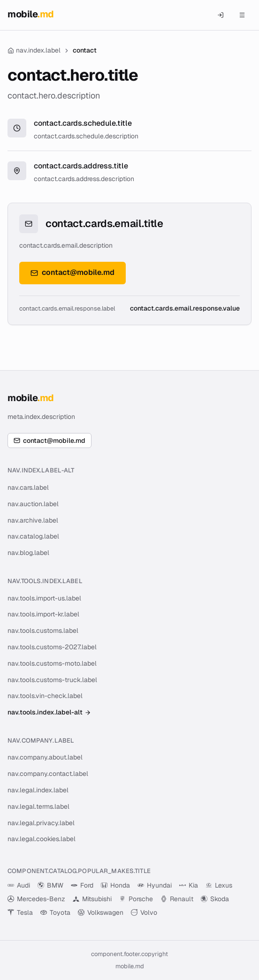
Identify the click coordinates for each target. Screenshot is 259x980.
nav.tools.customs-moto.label (52, 663)
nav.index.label (34, 50)
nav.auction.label (33, 504)
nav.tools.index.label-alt (49, 712)
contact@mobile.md (72, 272)
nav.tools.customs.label (43, 631)
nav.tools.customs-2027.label (52, 647)
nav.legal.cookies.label (42, 839)
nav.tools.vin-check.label (45, 696)
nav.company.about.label (45, 757)
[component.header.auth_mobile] (221, 15)
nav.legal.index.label (38, 790)
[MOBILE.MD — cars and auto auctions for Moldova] (31, 15)
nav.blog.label (28, 553)
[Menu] (242, 15)
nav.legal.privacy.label (41, 823)
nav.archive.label (33, 520)
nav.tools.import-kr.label (43, 614)
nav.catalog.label (33, 536)
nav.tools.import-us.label (44, 598)
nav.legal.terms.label (38, 806)
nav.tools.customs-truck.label (52, 680)
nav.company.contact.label (48, 774)
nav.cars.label (28, 487)
